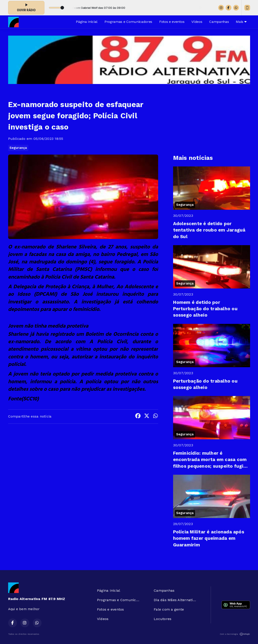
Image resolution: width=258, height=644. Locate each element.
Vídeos (197, 22)
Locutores (163, 619)
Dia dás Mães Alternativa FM (177, 600)
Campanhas (219, 22)
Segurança (18, 148)
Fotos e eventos (172, 22)
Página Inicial (87, 22)
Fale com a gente (169, 609)
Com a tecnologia (235, 634)
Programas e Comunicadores (128, 22)
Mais (241, 22)
